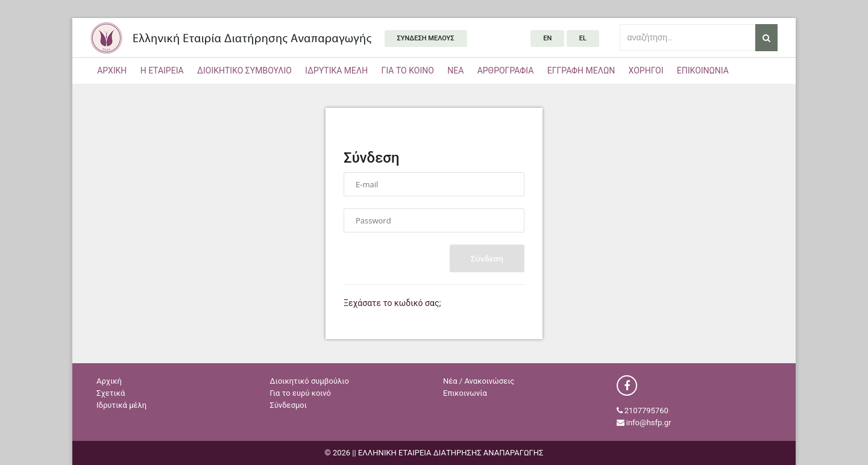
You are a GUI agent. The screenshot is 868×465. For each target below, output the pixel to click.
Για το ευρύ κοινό (300, 393)
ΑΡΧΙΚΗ (112, 70)
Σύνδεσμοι (289, 405)
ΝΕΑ (455, 70)
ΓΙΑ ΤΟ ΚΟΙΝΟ (408, 70)
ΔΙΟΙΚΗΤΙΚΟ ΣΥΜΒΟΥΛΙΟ (244, 70)
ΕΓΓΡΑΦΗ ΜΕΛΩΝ (581, 70)
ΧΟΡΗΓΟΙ (646, 70)
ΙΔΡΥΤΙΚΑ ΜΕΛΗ (336, 70)
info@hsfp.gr (649, 423)
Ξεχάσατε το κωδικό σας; (392, 303)
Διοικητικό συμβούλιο (310, 381)
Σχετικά (111, 393)
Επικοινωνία (465, 393)
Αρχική (109, 381)
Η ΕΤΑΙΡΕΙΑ (162, 70)
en (547, 38)
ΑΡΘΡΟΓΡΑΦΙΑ (506, 70)
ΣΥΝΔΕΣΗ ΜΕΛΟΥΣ (426, 38)
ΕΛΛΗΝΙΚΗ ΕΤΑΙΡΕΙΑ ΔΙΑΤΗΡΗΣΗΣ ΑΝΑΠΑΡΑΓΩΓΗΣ (231, 38)
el (583, 38)
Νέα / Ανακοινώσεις (479, 381)
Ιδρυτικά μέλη (121, 405)
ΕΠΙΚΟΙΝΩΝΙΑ (703, 70)
